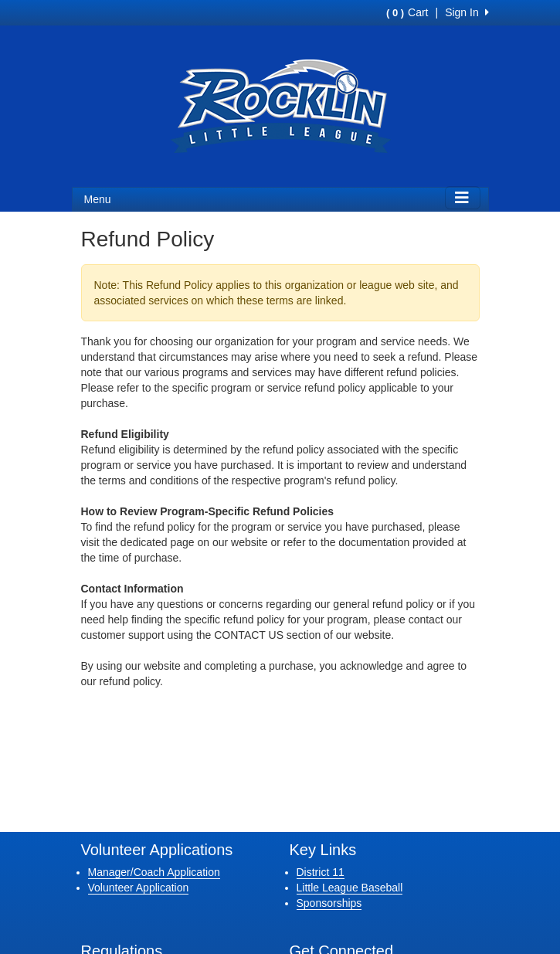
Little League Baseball (350, 888)
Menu (98, 199)
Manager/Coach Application (154, 872)
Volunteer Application (139, 888)
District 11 (321, 872)
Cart (407, 12)
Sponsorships (329, 903)
